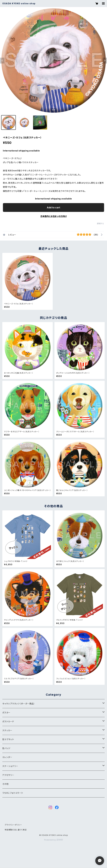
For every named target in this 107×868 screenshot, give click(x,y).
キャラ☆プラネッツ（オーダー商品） (19, 704)
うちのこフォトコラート (13, 793)
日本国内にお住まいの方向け (54, 216)
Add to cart (54, 207)
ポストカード (8, 721)
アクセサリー (8, 775)
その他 (5, 784)
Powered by (54, 840)
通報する (100, 224)
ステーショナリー (10, 766)
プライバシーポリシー (13, 825)
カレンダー (7, 757)
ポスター (6, 713)
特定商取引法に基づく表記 (16, 830)
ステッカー (7, 730)
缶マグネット (8, 739)
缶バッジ (6, 748)
